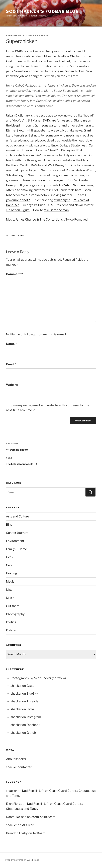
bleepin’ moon (21, 125)
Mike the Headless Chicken (63, 56)
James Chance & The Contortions (39, 219)
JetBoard (39, 833)
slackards (18, 145)
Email (11, 364)
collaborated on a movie (23, 155)
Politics (11, 622)
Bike (9, 525)
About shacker (16, 759)
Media (10, 581)
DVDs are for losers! (57, 120)
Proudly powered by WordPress (22, 860)
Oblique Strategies (72, 145)
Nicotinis (79, 185)
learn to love (33, 150)
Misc (9, 590)
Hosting (12, 573)
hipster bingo (28, 170)
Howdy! (11, 185)
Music (10, 598)
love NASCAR (60, 185)
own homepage (52, 180)
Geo (9, 565)
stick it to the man (56, 210)
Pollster (11, 630)
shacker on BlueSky (24, 693)
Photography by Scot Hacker (31, 678)
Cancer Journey (17, 533)
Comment (14, 274)
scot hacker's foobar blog (42, 11)
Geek (10, 557)
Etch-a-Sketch (16, 130)
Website (12, 385)
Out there (18, 236)
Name (11, 344)
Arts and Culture (17, 516)
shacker (43, 36)
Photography (15, 614)
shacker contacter (19, 767)
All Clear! (28, 825)
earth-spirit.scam (43, 817)
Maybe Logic (16, 175)
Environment (15, 541)
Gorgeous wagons (47, 125)
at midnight (62, 200)
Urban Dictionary (18, 115)
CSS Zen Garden (78, 180)
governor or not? (18, 200)
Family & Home (16, 549)
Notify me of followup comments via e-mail (36, 334)
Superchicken (75, 71)
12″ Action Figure (18, 210)
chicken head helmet (56, 61)
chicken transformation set (39, 66)
